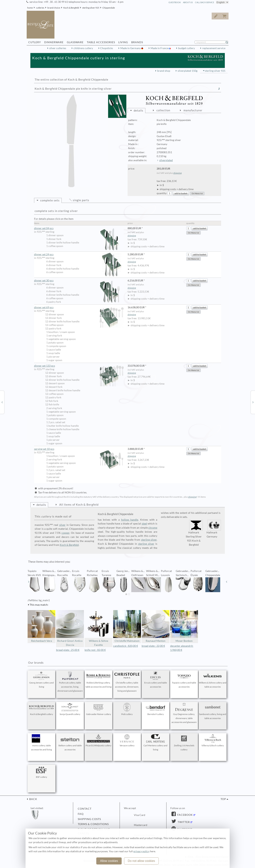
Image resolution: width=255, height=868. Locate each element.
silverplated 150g (187, 71)
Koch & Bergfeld (71, 8)
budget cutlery (186, 48)
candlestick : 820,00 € (126, 646)
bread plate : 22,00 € (153, 646)
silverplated (166, 160)
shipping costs (89, 819)
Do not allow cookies (141, 861)
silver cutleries (58, 48)
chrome (153, 528)
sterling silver (149, 540)
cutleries (40, 8)
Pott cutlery (127, 709)
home (30, 8)
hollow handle (130, 520)
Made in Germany (131, 48)
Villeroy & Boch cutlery (213, 741)
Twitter (183, 822)
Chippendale (109, 8)
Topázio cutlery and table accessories (184, 680)
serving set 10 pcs (79, 449)
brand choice (54, 8)
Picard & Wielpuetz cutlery (98, 741)
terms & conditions (93, 824)
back (33, 799)
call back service (205, 2)
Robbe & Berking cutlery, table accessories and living (99, 680)
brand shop (164, 71)
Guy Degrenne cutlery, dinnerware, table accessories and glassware (184, 713)
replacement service (214, 48)
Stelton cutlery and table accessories (70, 743)
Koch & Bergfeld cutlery (41, 709)
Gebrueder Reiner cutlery (99, 709)
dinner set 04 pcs (79, 228)
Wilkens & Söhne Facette (99, 628)
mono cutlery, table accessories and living (41, 743)
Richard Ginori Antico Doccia (70, 628)
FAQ (81, 814)
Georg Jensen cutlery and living (41, 680)
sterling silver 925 (91, 8)
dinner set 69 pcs (79, 307)
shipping (177, 173)
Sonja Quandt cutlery (70, 709)
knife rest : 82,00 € (95, 650)
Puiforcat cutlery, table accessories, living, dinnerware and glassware (70, 682)
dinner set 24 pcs (79, 254)
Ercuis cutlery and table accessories (156, 680)
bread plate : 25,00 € (68, 650)
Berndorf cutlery (156, 709)
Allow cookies (109, 861)
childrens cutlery (83, 48)
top (223, 799)
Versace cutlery (127, 741)
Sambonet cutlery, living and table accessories (213, 711)
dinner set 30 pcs (79, 281)
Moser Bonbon (184, 626)
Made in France (160, 48)
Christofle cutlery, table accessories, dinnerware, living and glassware (127, 682)
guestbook (175, 2)
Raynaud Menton (156, 626)
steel (144, 524)
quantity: (162, 193)
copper (65, 533)
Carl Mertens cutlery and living (156, 743)
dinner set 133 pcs (79, 366)
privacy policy (141, 851)
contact (85, 809)
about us (188, 2)
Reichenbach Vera (41, 626)
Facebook (185, 815)
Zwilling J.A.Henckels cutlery (184, 743)
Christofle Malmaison (127, 626)
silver (62, 525)
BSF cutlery (41, 772)
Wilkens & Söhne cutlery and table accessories (213, 680)
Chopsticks (107, 48)
